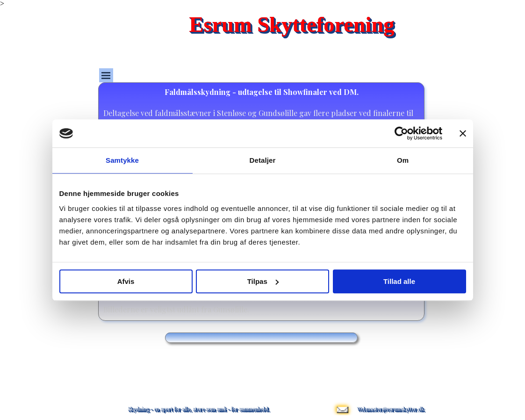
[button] (342, 398)
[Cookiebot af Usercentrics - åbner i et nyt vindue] (401, 133)
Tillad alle (399, 281)
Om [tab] (403, 160)
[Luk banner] (463, 133)
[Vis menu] (106, 75)
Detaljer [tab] (263, 160)
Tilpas (263, 281)
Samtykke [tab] (122, 160)
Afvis (126, 281)
